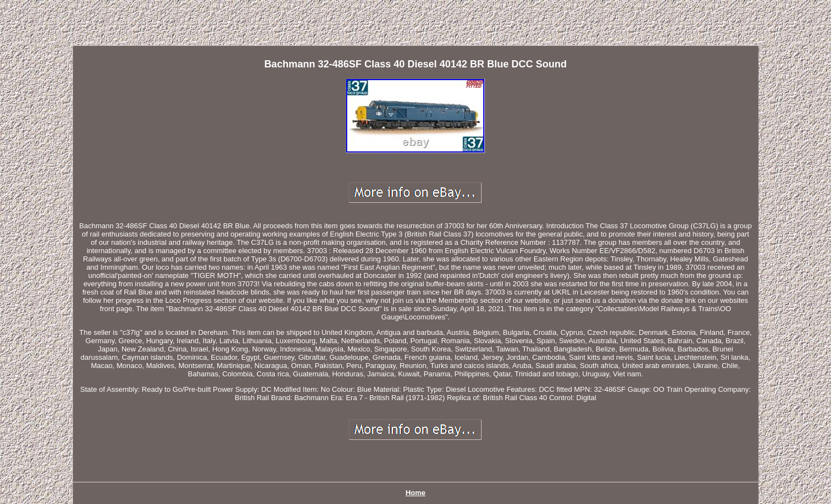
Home (415, 493)
